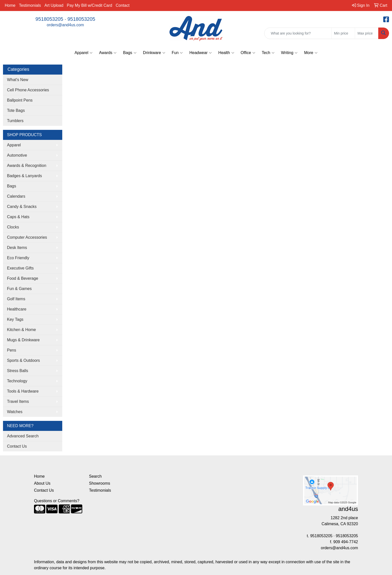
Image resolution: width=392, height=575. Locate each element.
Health (226, 53)
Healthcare (17, 309)
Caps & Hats (18, 217)
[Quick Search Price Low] (343, 33)
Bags (130, 53)
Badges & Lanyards (24, 176)
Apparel (83, 53)
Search (95, 476)
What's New (18, 80)
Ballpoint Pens (20, 100)
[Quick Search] (298, 33)
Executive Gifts (20, 268)
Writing (289, 53)
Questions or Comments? (57, 501)
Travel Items (18, 401)
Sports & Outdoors (23, 360)
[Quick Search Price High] (367, 33)
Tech (268, 53)
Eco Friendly (18, 258)
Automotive (17, 155)
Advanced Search (23, 436)
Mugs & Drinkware (23, 340)
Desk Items (17, 248)
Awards (108, 53)
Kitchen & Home (21, 330)
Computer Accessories (27, 237)
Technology (17, 381)
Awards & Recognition (27, 166)
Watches (15, 412)
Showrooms (99, 483)
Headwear (200, 53)
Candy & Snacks (22, 207)
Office (248, 53)
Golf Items (16, 299)
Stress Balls (17, 371)
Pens (11, 350)
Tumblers (15, 121)
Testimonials (30, 5)
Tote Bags (16, 110)
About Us (42, 483)
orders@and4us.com (65, 25)
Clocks (13, 227)
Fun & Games (19, 289)
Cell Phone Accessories (28, 90)
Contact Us (17, 446)
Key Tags (15, 319)
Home (10, 5)
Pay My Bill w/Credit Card (89, 5)
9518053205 (49, 19)
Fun (177, 53)
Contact (123, 5)
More (311, 53)
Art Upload (54, 5)
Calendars (16, 196)
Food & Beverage (23, 278)
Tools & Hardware (23, 391)
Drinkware (154, 53)
